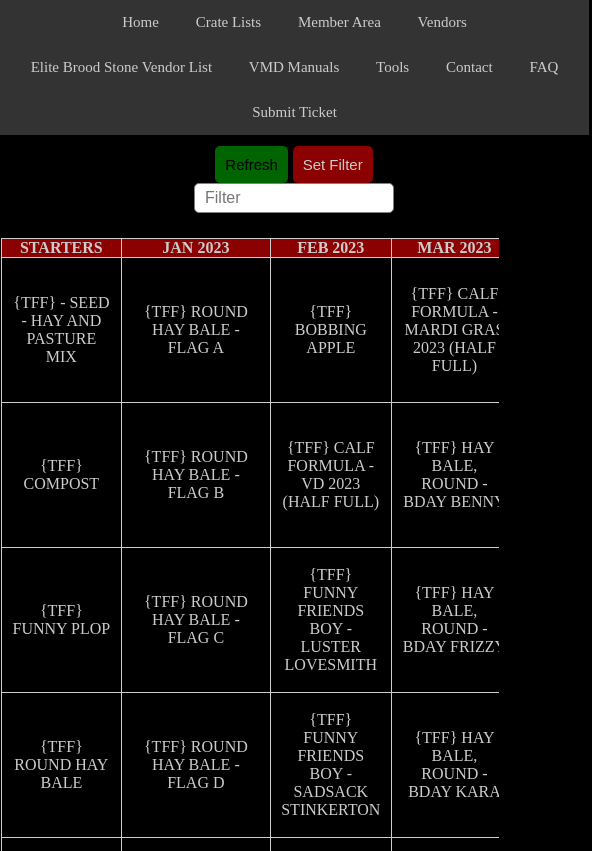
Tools (392, 67)
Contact (469, 67)
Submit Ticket (294, 112)
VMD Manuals (294, 67)
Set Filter (333, 164)
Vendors (442, 22)
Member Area (339, 22)
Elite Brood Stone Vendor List (121, 67)
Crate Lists (228, 22)
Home (140, 22)
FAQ (543, 67)
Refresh (251, 164)
